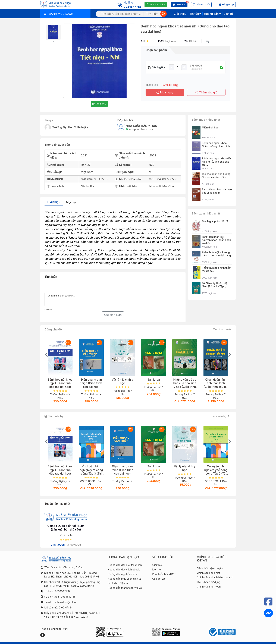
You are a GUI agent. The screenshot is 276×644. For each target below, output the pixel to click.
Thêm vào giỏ (206, 92)
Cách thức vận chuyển (210, 568)
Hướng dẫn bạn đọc (123, 557)
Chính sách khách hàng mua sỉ (215, 577)
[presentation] (46, 355)
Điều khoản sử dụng (209, 582)
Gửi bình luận (113, 315)
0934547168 (132, 7)
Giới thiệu (180, 14)
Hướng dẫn (211, 14)
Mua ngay (165, 92)
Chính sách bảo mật (208, 573)
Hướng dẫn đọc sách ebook (124, 569)
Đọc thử (99, 104)
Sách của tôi (201, 4)
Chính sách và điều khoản (212, 559)
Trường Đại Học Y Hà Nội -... (71, 127)
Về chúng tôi (162, 557)
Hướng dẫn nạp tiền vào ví (123, 574)
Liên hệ (229, 14)
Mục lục (71, 202)
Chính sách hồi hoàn (209, 587)
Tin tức (194, 14)
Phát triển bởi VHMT (164, 574)
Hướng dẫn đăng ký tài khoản (125, 565)
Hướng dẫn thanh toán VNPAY (125, 588)
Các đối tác (159, 579)
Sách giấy (158, 67)
